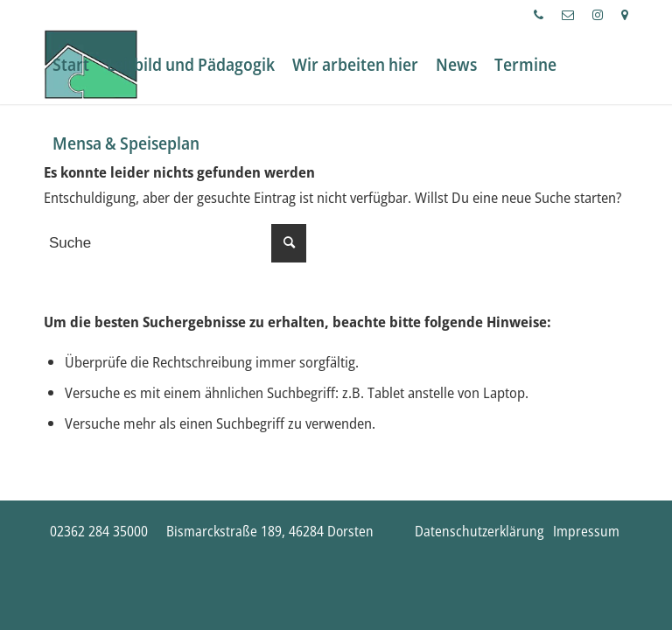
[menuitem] (539, 15)
